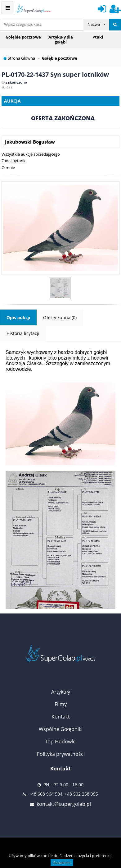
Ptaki (98, 37)
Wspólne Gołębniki (61, 729)
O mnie (8, 168)
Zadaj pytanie (14, 161)
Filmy (61, 704)
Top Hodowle (60, 742)
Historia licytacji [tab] (23, 333)
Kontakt (61, 717)
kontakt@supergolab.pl (64, 804)
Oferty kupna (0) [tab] (60, 317)
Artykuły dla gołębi (61, 39)
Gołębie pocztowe (23, 37)
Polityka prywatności (61, 754)
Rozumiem (62, 863)
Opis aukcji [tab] (18, 317)
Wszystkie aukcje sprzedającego (31, 154)
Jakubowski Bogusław (30, 142)
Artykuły (61, 692)
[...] (42, 25)
